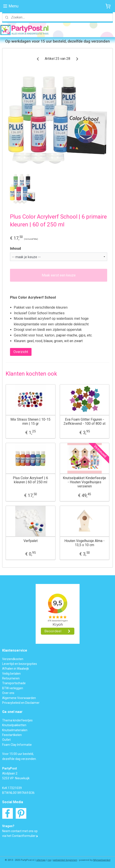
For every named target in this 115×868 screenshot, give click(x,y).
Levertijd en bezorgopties (20, 664)
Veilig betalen (11, 674)
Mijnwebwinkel (102, 860)
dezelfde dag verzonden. (19, 759)
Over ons (8, 693)
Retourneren (11, 678)
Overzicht (21, 352)
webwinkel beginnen (65, 860)
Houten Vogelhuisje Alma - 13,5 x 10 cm (84, 543)
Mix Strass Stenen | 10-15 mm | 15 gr (30, 421)
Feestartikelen (12, 735)
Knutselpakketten (14, 725)
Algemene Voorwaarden (19, 698)
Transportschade (14, 683)
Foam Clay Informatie (17, 745)
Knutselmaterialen (15, 730)
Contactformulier (24, 836)
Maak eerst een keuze (59, 275)
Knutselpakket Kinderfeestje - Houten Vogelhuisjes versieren (84, 482)
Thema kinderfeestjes (17, 720)
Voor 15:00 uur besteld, (18, 754)
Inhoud (15, 248)
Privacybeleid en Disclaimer (21, 703)
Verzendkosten (13, 659)
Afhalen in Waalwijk (16, 669)
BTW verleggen (13, 688)
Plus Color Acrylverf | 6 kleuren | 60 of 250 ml (30, 480)
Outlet (6, 740)
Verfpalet (31, 541)
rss (49, 860)
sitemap (41, 860)
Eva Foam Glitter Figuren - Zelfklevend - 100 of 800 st (84, 421)
